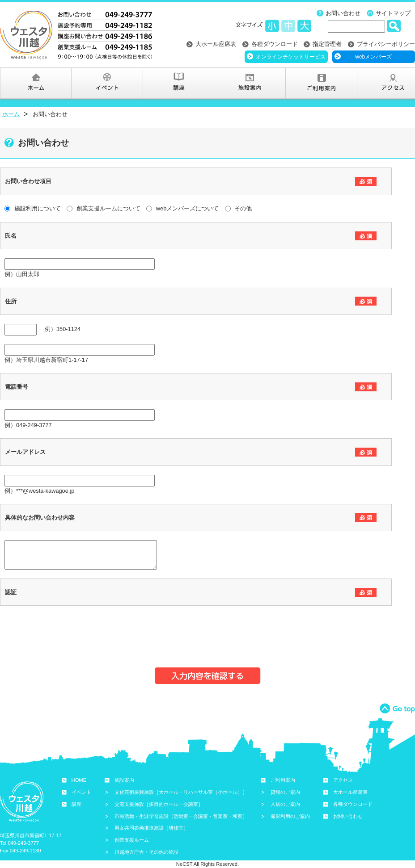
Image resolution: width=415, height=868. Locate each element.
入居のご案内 (285, 804)
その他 (239, 208)
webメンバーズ (373, 57)
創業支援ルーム (132, 840)
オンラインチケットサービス (291, 57)
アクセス (343, 780)
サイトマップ (393, 13)
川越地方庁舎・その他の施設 (146, 852)
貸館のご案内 (285, 792)
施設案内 (124, 780)
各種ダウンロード (275, 44)
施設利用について (33, 208)
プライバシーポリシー (386, 44)
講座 (76, 804)
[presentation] (72, 632)
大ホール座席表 (216, 44)
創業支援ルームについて (104, 208)
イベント (81, 792)
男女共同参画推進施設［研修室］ (151, 828)
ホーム (11, 114)
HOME (79, 780)
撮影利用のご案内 (290, 816)
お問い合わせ (343, 13)
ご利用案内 (283, 780)
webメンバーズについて (182, 208)
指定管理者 (327, 44)
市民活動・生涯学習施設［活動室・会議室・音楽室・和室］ (181, 816)
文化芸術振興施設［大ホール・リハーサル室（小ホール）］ (181, 792)
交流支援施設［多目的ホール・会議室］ (159, 804)
